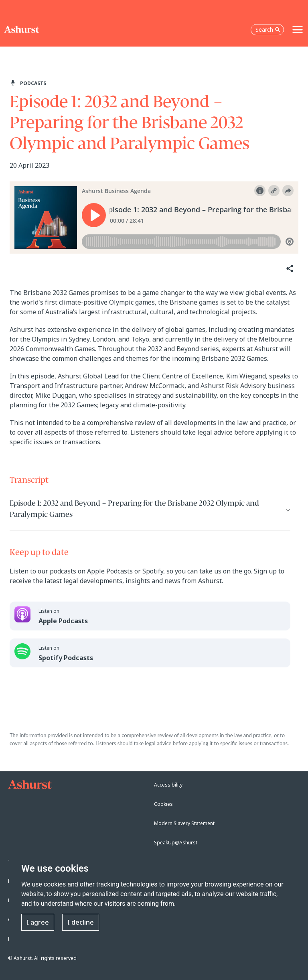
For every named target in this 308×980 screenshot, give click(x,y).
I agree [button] (38, 922)
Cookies (163, 804)
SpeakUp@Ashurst (176, 843)
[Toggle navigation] (298, 30)
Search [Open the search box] (268, 29)
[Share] (289, 269)
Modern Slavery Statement (184, 823)
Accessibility (168, 785)
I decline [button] (81, 922)
